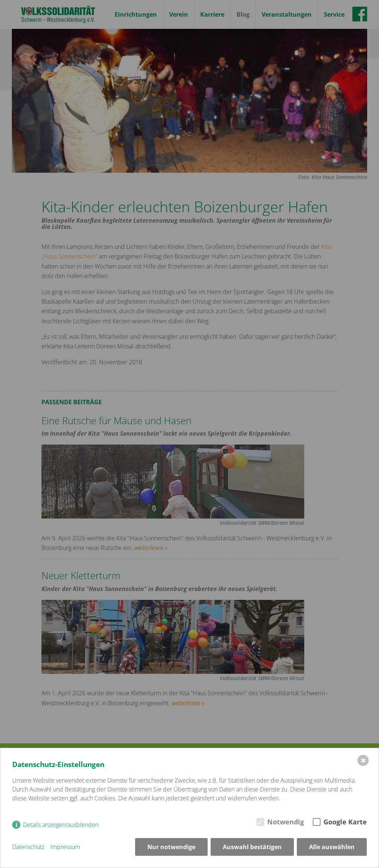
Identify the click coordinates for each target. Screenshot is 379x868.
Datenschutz (28, 847)
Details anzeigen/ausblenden (61, 825)
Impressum (65, 847)
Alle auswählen (332, 847)
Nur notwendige (171, 847)
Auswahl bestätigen (252, 847)
